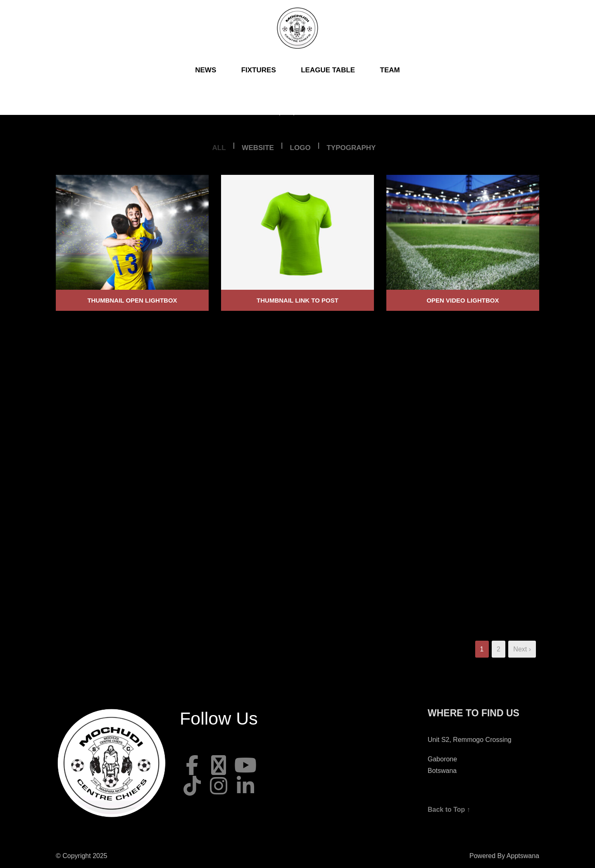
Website (258, 148)
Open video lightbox (463, 300)
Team (390, 70)
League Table (328, 70)
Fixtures (259, 70)
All (219, 148)
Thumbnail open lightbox (132, 300)
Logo (300, 148)
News (206, 70)
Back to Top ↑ (449, 810)
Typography (351, 148)
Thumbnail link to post (297, 300)
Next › (522, 649)
